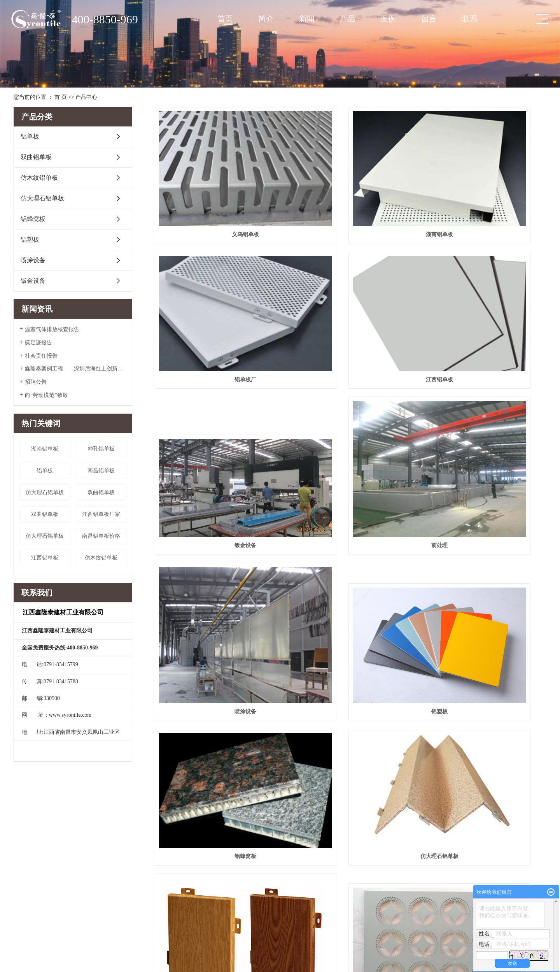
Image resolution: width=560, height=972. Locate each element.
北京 (95, 964)
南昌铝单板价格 (101, 536)
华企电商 (97, 947)
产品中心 (86, 97)
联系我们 (300, 839)
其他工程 (161, 860)
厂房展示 (23, 860)
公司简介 (23, 839)
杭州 (127, 964)
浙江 (74, 964)
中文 (18, 955)
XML (99, 955)
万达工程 (161, 882)
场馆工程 (161, 839)
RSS (87, 955)
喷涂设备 (33, 260)
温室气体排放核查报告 (52, 329)
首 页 (61, 97)
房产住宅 (161, 915)
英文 (31, 955)
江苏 (43, 964)
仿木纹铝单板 (39, 178)
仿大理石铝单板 (42, 198)
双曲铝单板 (36, 157)
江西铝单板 (45, 558)
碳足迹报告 (38, 343)
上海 (53, 964)
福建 (85, 964)
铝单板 (30, 136)
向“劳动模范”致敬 (46, 395)
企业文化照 (25, 849)
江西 (106, 964)
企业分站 (48, 955)
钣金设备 (33, 281)
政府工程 (161, 904)
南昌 (116, 964)
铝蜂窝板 (33, 219)
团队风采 (23, 871)
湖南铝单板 (45, 449)
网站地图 (70, 955)
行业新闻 (231, 860)
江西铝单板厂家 (101, 514)
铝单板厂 (485, 195)
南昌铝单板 (101, 471)
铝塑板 (30, 239)
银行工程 (161, 893)
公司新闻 (231, 849)
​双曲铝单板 (101, 492)
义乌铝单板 (216, 195)
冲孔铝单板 (101, 449)
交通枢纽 (161, 849)
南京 (64, 964)
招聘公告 (36, 382)
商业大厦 (161, 871)
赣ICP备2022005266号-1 (38, 947)
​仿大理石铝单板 (45, 492)
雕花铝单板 (485, 547)
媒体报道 (231, 839)
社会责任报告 (41, 356)
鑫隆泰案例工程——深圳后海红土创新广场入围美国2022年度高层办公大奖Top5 (76, 369)
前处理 (485, 315)
